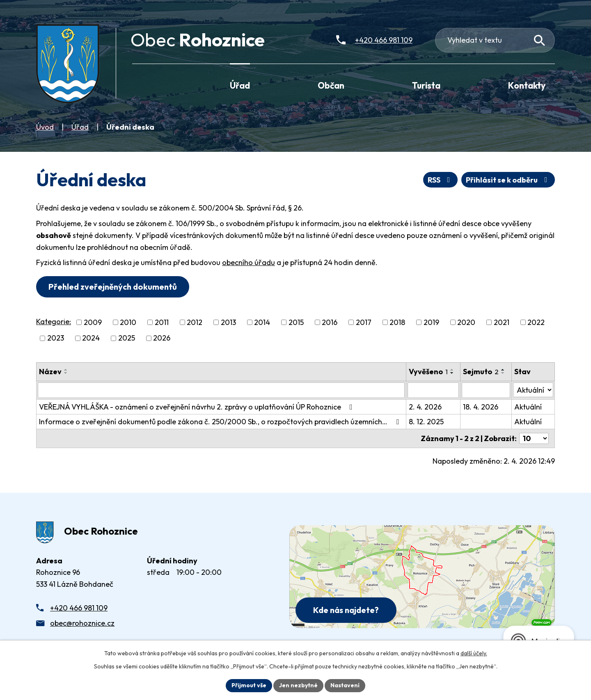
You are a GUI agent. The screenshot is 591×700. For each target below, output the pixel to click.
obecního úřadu (249, 262)
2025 (127, 338)
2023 (56, 338)
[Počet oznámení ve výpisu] (534, 438)
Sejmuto (481, 372)
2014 (262, 322)
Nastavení (345, 685)
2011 (162, 322)
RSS (441, 180)
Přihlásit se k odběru (508, 180)
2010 (128, 322)
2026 (162, 338)
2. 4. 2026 (425, 407)
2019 (431, 322)
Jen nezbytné (298, 685)
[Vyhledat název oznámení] (221, 390)
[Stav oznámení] (533, 390)
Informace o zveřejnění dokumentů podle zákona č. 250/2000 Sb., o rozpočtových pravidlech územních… (221, 422)
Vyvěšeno (428, 372)
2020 (466, 322)
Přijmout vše (249, 685)
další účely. (474, 653)
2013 (228, 322)
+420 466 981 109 (79, 608)
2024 (91, 338)
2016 (330, 322)
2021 (502, 322)
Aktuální (528, 407)
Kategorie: (54, 321)
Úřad (80, 127)
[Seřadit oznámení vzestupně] (66, 370)
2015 (296, 322)
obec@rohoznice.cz (82, 623)
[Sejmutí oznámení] (486, 390)
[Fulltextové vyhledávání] (495, 40)
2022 (536, 322)
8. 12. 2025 (426, 422)
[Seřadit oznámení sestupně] (66, 373)
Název (50, 372)
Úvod (45, 127)
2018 (397, 322)
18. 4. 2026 (481, 407)
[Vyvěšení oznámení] (433, 390)
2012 (195, 322)
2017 (364, 322)
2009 (93, 322)
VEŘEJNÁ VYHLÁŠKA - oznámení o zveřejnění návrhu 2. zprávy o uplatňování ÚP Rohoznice (197, 407)
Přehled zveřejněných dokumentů (113, 287)
